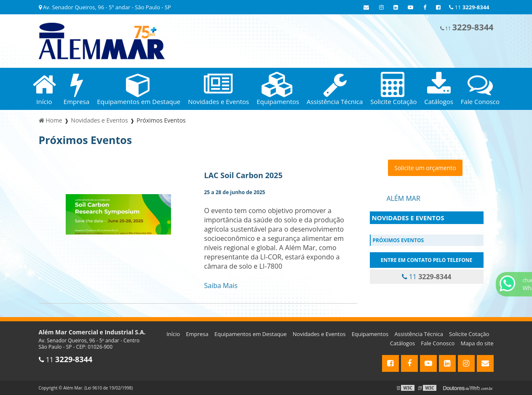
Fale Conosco (438, 343)
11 (469, 7)
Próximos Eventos (398, 240)
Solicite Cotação (469, 334)
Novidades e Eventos (408, 218)
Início (173, 334)
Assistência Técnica (419, 334)
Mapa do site (477, 343)
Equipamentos (370, 334)
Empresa (197, 334)
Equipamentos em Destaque (251, 334)
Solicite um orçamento (425, 168)
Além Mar (404, 198)
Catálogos (402, 343)
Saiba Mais (221, 286)
